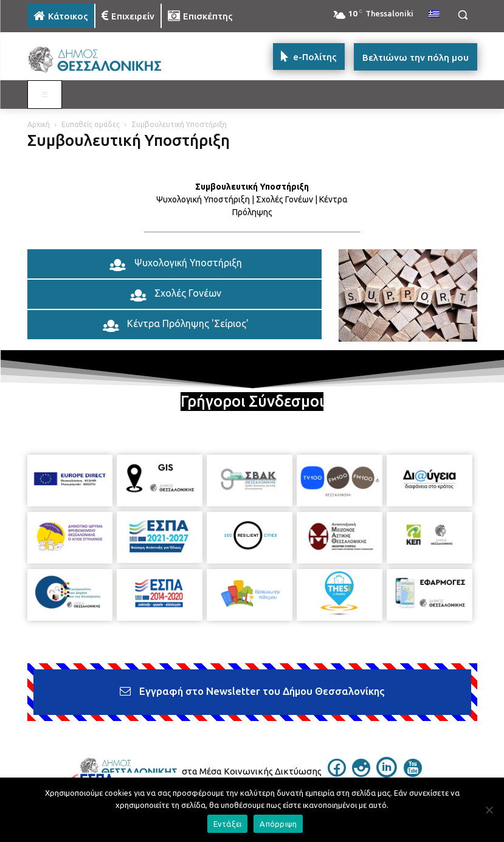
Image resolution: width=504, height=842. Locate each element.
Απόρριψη (278, 824)
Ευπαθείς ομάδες (91, 124)
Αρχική (39, 124)
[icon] (337, 773)
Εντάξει (228, 824)
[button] (463, 15)
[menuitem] (434, 15)
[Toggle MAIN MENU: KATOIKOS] (45, 95)
